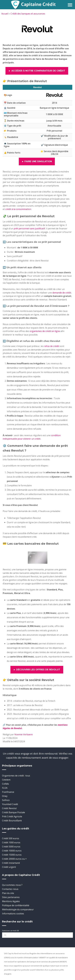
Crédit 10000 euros (12, 851)
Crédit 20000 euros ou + (14, 859)
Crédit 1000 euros (11, 842)
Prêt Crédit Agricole (12, 816)
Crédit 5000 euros (11, 847)
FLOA (5, 788)
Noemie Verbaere (24, 734)
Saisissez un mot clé (10, 931)
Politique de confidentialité (16, 905)
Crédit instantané (11, 863)
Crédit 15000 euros (12, 855)
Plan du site (8, 893)
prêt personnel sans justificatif (29, 228)
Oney (5, 796)
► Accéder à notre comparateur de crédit (37, 71)
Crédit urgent (9, 867)
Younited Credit (10, 804)
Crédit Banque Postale (14, 812)
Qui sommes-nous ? (12, 885)
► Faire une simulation (37, 161)
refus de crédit (52, 346)
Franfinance (8, 792)
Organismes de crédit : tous (16, 776)
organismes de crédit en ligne (45, 331)
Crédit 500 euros (11, 838)
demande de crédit (62, 293)
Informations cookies (13, 914)
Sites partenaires (11, 897)
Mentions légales (11, 901)
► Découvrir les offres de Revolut (37, 670)
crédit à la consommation (18, 209)
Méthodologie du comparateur (18, 909)
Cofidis (5, 784)
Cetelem (6, 780)
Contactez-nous (10, 889)
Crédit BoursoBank (12, 821)
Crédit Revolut (9, 808)
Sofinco (6, 800)
